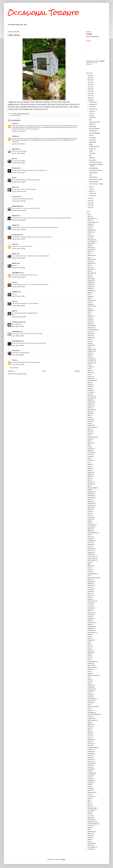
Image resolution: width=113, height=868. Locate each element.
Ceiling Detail (92, 127)
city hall (90, 335)
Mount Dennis (91, 601)
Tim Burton (90, 796)
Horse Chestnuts (93, 173)
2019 (89, 91)
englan (89, 418)
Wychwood (90, 843)
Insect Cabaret (91, 525)
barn (89, 257)
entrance (90, 422)
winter (89, 837)
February (92, 193)
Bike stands (91, 273)
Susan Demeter (16, 341)
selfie (89, 722)
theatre (89, 791)
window (90, 835)
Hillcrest (90, 509)
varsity (89, 828)
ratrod (89, 679)
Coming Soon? (93, 160)
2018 (89, 93)
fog (88, 445)
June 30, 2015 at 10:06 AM (19, 182)
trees (89, 806)
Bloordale (90, 281)
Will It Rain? (92, 124)
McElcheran (91, 582)
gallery (89, 468)
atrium (89, 246)
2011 (89, 205)
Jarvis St (90, 537)
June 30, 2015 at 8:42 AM (18, 131)
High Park (90, 507)
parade (89, 634)
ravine (89, 681)
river (89, 693)
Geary (89, 480)
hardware (90, 502)
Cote (89, 365)
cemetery (90, 316)
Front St (90, 460)
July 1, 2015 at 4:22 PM (18, 345)
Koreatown (90, 548)
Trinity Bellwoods (92, 808)
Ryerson (90, 710)
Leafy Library (92, 118)
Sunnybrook (91, 773)
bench (89, 267)
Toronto (91, 151)
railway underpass (92, 675)
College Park (91, 349)
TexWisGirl (15, 292)
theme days (91, 793)
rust (89, 709)
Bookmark (90, 285)
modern (90, 595)
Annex (89, 226)
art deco (90, 236)
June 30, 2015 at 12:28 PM (19, 220)
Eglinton (90, 412)
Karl (13, 159)
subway (90, 765)
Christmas (90, 328)
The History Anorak (17, 322)
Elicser (89, 414)
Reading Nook (93, 142)
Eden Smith (91, 410)
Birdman (14, 263)
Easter (89, 408)
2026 (89, 76)
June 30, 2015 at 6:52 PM (18, 287)
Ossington (90, 628)
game (89, 470)
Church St (90, 334)
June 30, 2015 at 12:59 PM (19, 230)
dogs (89, 388)
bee (89, 265)
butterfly (90, 297)
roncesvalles (91, 701)
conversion (90, 363)
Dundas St (90, 402)
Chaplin (90, 320)
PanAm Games (92, 632)
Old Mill (90, 621)
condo (89, 357)
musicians (90, 609)
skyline (89, 732)
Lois (13, 282)
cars (89, 302)
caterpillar (90, 310)
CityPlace (90, 338)
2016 (89, 98)
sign (89, 728)
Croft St (90, 377)
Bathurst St (90, 259)
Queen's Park (91, 668)
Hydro (89, 521)
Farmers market (92, 427)
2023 (89, 82)
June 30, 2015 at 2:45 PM (18, 258)
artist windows (91, 242)
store (89, 755)
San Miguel (90, 712)
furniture (90, 464)
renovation (90, 687)
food (89, 447)
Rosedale (90, 703)
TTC (89, 814)
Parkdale (90, 640)
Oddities (90, 619)
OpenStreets (91, 623)
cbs (89, 314)
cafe (89, 298)
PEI (89, 644)
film (89, 435)
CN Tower (90, 345)
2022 (89, 84)
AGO (89, 216)
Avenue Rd (90, 250)
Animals (90, 224)
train (89, 804)
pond (89, 656)
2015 (89, 100)
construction (91, 361)
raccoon (90, 669)
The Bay (90, 789)
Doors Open (91, 398)
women (89, 839)
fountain (90, 457)
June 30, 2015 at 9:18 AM (18, 153)
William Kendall (16, 206)
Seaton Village (91, 720)
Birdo (89, 277)
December (92, 102)
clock (89, 341)
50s (89, 214)
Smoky (89, 734)
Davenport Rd (91, 380)
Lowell (14, 124)
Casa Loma (91, 306)
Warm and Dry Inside (94, 122)
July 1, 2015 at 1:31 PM (18, 336)
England (90, 419)
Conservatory (91, 359)
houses (89, 517)
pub (89, 660)
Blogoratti (15, 149)
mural (89, 605)
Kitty (13, 311)
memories (90, 591)
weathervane (91, 832)
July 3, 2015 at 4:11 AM (18, 364)
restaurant (90, 689)
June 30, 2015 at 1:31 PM (18, 239)
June (91, 116)
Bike (89, 271)
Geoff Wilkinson (16, 273)
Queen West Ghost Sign (95, 162)
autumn (90, 248)
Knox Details (92, 138)
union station (91, 820)
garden (89, 474)
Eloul (89, 416)
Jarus (89, 535)
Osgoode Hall (91, 627)
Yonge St (90, 845)
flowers (89, 443)
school (89, 716)
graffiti (89, 490)
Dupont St (90, 404)
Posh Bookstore (93, 131)
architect (90, 232)
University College (92, 824)
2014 (89, 198)
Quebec (90, 664)
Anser (89, 228)
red (88, 683)
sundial (89, 771)
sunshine (90, 779)
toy (88, 800)
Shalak (89, 726)
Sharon (14, 187)
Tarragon (90, 783)
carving (89, 304)
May (91, 187)
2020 (89, 89)
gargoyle (90, 476)
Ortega (89, 625)
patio (89, 642)
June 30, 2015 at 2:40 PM (18, 249)
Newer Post (11, 371)
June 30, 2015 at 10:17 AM (19, 191)
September (92, 109)
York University (91, 847)
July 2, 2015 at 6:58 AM (18, 355)
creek (89, 371)
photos (89, 650)
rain (89, 677)
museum (90, 607)
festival (89, 433)
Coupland (90, 367)
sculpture (90, 718)
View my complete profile (93, 37)
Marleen (14, 254)
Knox (89, 546)
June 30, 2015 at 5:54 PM (18, 268)
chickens (90, 322)
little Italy (90, 566)
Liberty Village (91, 560)
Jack (13, 301)
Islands (89, 529)
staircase (90, 752)
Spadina (90, 740)
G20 (89, 466)
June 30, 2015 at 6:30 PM (18, 277)
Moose (89, 597)
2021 (89, 87)
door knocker (91, 396)
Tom (13, 360)
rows (89, 705)
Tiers (90, 156)
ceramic (90, 318)
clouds (89, 343)
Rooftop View (92, 149)
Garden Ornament (94, 182)
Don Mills (90, 390)
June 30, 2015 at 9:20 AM (18, 163)
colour (89, 353)
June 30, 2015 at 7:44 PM (18, 296)
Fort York (90, 455)
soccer (89, 738)
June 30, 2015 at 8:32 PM (18, 306)
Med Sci (90, 587)
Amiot (89, 220)
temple (89, 785)
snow (89, 736)
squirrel (89, 744)
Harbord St (90, 498)
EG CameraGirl (16, 235)
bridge (89, 293)
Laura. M (14, 351)
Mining (91, 144)
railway (89, 673)
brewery (90, 289)
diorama (90, 384)
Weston (90, 834)
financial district (92, 437)
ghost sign (90, 484)
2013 (89, 201)
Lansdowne (91, 554)
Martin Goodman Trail (93, 578)
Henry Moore (91, 505)
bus (89, 295)
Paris (89, 636)
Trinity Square (91, 810)
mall (89, 576)
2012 (89, 203)
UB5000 (90, 818)
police (89, 654)
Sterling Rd (90, 753)
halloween (90, 496)
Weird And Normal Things (96, 179)
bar (88, 254)
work (89, 841)
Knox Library (92, 140)
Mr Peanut (90, 603)
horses (89, 513)
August (91, 111)
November (92, 104)
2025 (89, 78)
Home (44, 371)
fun (88, 462)
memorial (90, 589)
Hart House (91, 503)
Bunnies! (91, 135)
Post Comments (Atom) (21, 374)
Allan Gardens (91, 218)
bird (89, 275)
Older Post (77, 371)
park (89, 638)
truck (89, 812)
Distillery (90, 386)
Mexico (89, 593)
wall (89, 830)
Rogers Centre (91, 699)
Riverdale (90, 695)
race (89, 671)
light (89, 564)
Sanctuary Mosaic (94, 168)
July (91, 113)
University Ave (91, 822)
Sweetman (90, 781)
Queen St (90, 666)
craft (89, 369)
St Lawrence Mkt (92, 748)
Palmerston (91, 630)
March (91, 191)
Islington (90, 531)
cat (88, 308)
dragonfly (90, 400)
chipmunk (90, 324)
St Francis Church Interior (96, 170)
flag (89, 441)
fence (89, 431)
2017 (89, 96)
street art (90, 757)
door (89, 394)
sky (88, 730)
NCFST (90, 611)
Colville (89, 355)
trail (89, 802)
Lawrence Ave (91, 556)
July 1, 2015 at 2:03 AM (18, 326)
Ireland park (91, 527)
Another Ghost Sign (94, 147)
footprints (90, 451)
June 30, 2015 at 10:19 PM (19, 317)
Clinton (89, 339)
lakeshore (90, 550)
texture (89, 787)
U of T (89, 816)
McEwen (90, 584)
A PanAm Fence (93, 177)
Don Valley (90, 392)
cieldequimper (16, 332)
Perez (89, 648)
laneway (90, 552)
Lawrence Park (91, 558)
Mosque (90, 599)
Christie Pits (91, 326)
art (88, 234)
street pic (90, 759)
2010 (89, 207)
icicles (89, 523)
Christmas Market (92, 330)
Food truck (90, 449)
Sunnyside (90, 775)
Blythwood (90, 283)
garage (89, 472)
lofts (89, 568)
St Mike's (90, 750)
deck (89, 382)
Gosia (14, 244)
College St (90, 351)
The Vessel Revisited (94, 133)
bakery (89, 252)
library (19, 115)
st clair (89, 746)
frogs (89, 459)
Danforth (90, 378)
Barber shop (91, 255)
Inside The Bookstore (94, 129)
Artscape (90, 244)
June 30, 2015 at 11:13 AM (19, 211)
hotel (89, 515)
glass (89, 486)
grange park (91, 492)
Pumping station (92, 662)
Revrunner (15, 168)
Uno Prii (90, 826)
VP (13, 178)
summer (90, 767)
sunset (89, 777)
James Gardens (92, 533)
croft (89, 375)
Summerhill (90, 769)
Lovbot (89, 572)
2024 (89, 80)
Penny (89, 646)
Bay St (89, 261)
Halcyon (14, 225)
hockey (89, 511)
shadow (90, 724)
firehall (89, 439)
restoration (90, 691)
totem (89, 798)
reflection (90, 685)
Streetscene (91, 763)
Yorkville (90, 849)
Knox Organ (92, 153)
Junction (90, 539)
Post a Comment (14, 368)
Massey (90, 580)
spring (89, 742)
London (90, 570)
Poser (89, 658)
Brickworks (90, 291)
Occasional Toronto (43, 13)
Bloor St (90, 279)
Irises (90, 175)
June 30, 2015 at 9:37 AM (18, 172)
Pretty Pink (92, 158)
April (91, 189)
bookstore (90, 287)
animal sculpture (92, 222)
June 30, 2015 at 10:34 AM (19, 201)
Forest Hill (14, 115)
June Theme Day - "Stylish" (96, 184)
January (92, 196)
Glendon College (92, 488)
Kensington (90, 541)
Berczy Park (91, 269)
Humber (90, 519)
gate (89, 478)
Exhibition (90, 425)
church (89, 332)
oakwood (90, 615)
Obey (90, 120)
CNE (89, 347)
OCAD (89, 617)
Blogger (63, 859)
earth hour (90, 406)
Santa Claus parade (93, 714)
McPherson (91, 585)
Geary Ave (90, 482)
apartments (90, 230)
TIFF (89, 794)
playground (90, 652)
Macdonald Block (92, 574)
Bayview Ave (91, 263)
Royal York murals (92, 707)
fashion (89, 429)
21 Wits (14, 136)
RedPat (90, 34)
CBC (89, 312)
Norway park (91, 613)
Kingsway (90, 544)
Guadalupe (90, 494)
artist (89, 238)
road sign (90, 697)
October (92, 107)
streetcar (90, 761)
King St (89, 543)
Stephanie (15, 216)
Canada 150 (91, 300)
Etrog (89, 423)
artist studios (91, 240)
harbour (90, 500)
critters (89, 373)
